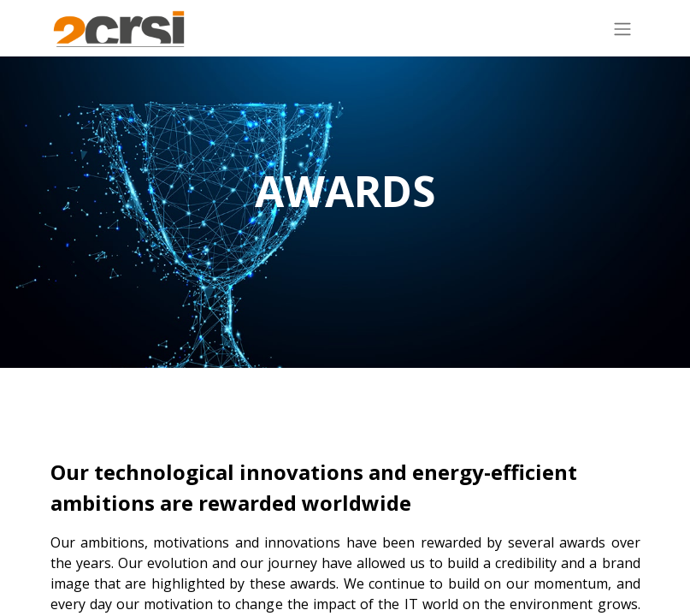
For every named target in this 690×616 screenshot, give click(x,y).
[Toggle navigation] (622, 28)
